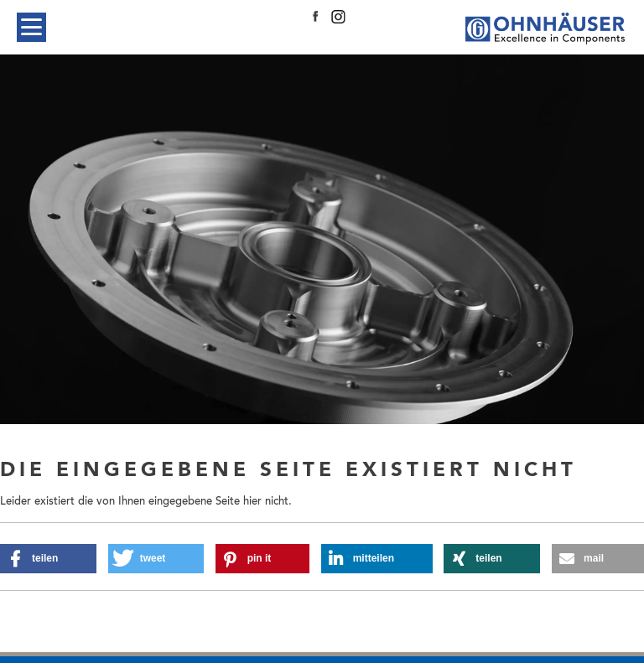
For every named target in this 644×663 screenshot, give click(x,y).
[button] (48, 559)
